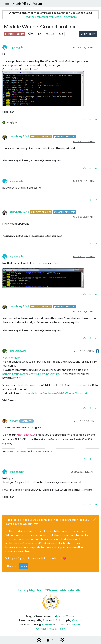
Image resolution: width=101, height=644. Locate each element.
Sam (45, 620)
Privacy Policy (57, 628)
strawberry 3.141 (19, 137)
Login (24, 566)
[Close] (94, 520)
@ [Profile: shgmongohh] (11, 357)
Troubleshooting (15, 34)
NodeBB (47, 624)
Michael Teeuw (65, 616)
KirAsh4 (14, 421)
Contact (41, 628)
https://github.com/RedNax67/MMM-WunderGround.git (54, 393)
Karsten (77, 620)
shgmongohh (17, 47)
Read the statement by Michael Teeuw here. (50, 17)
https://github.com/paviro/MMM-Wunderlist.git (31, 374)
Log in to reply (88, 34)
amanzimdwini (18, 351)
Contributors (75, 624)
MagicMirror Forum (27, 3)
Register (12, 566)
